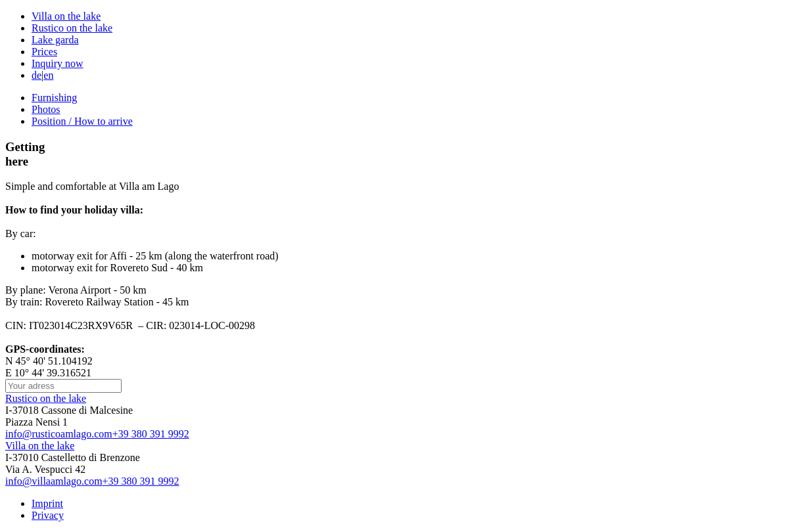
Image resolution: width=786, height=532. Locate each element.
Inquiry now (58, 63)
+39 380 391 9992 (151, 434)
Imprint (47, 503)
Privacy (48, 515)
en (48, 75)
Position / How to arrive (82, 121)
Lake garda (55, 40)
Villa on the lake (66, 16)
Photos (46, 109)
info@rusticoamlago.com (59, 434)
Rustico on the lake (72, 28)
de (36, 75)
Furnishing (54, 98)
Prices (44, 52)
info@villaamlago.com (54, 481)
